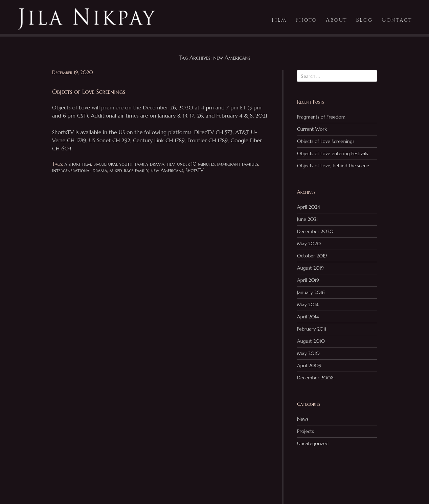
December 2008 (315, 378)
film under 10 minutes (191, 164)
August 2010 (311, 341)
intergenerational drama (80, 170)
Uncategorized (313, 443)
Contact (397, 20)
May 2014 (308, 304)
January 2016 (311, 292)
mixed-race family (129, 170)
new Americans (167, 170)
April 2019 (308, 280)
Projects (305, 431)
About (336, 20)
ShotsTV (194, 170)
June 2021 (308, 219)
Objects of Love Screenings (326, 141)
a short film (78, 164)
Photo (306, 20)
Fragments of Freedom (321, 117)
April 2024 (309, 207)
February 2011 (312, 329)
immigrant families (238, 164)
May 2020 (309, 244)
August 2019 (310, 268)
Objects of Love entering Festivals (333, 153)
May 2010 (308, 353)
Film (279, 20)
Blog (364, 20)
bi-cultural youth (113, 164)
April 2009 (309, 365)
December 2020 (315, 231)
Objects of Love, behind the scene (333, 166)
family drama (150, 164)
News (303, 419)
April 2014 (308, 317)
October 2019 (312, 256)
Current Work (312, 129)
